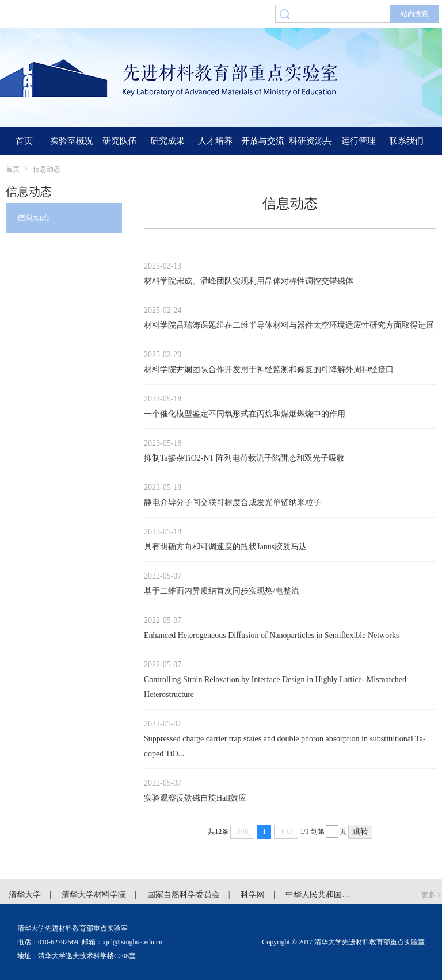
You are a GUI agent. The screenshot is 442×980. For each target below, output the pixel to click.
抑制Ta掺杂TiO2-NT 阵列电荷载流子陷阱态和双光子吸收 (244, 458)
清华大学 (25, 895)
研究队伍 (120, 141)
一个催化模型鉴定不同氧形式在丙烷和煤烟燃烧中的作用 (245, 414)
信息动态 (47, 169)
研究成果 (167, 141)
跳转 (360, 831)
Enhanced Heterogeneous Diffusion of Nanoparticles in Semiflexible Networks (271, 635)
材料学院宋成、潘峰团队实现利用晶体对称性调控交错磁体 (249, 281)
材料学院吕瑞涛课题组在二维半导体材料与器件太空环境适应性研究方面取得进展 (289, 325)
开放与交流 (263, 141)
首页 (24, 141)
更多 (432, 895)
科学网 (253, 895)
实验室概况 (72, 141)
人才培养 (215, 141)
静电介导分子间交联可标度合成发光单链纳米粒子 (233, 502)
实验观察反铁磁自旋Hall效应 (195, 798)
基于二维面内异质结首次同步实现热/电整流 (222, 591)
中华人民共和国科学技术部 (334, 895)
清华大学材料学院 (94, 895)
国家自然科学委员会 (184, 895)
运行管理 (359, 141)
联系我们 (406, 141)
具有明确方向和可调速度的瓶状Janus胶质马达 (225, 547)
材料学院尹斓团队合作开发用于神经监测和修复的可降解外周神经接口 (269, 370)
